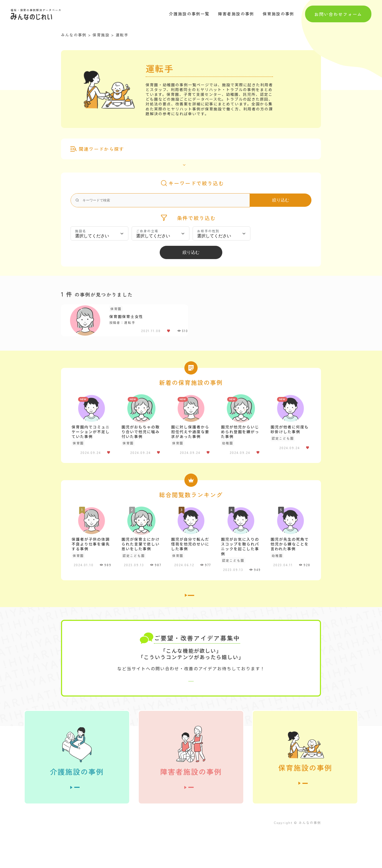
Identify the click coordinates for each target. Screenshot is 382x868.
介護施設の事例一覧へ (191, 614)
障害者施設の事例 (236, 14)
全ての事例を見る (77, 822)
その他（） (222, 148)
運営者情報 (72, 859)
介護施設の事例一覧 (189, 14)
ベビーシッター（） (255, 148)
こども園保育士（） (187, 148)
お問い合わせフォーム (338, 14)
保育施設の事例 (278, 14)
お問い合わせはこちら (191, 710)
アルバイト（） (149, 148)
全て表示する (188, 160)
